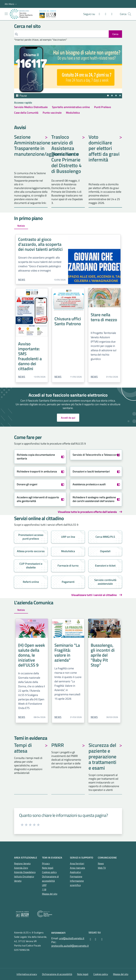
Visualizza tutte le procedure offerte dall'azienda (87, 512)
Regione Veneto (22, 863)
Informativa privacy (27, 974)
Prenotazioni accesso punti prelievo (31, 537)
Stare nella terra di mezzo (104, 317)
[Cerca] (61, 34)
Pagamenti (68, 582)
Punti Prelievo (103, 107)
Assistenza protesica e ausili (89, 484)
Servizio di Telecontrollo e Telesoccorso (96, 455)
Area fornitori (77, 863)
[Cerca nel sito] (129, 14)
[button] (11, 4)
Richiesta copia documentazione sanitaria (36, 457)
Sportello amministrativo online (71, 107)
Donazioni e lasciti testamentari (91, 471)
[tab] (108, 96)
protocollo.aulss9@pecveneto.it (70, 946)
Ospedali (105, 551)
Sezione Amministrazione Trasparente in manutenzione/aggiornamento (31, 146)
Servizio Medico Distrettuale (31, 107)
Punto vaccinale (52, 113)
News (22, 280)
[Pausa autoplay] (21, 96)
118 (44, 889)
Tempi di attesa (23, 748)
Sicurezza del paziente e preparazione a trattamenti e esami (102, 757)
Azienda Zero (21, 868)
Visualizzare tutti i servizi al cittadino (94, 595)
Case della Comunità (26, 113)
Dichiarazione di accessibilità (57, 974)
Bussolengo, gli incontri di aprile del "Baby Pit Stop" (103, 655)
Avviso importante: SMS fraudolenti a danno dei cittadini (30, 356)
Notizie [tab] (21, 226)
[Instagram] (104, 14)
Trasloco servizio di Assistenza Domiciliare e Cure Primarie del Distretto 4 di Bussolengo (66, 154)
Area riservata (77, 868)
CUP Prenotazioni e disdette (31, 566)
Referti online (31, 582)
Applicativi (75, 872)
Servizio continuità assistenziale (105, 582)
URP (44, 885)
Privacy (46, 863)
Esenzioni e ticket (105, 566)
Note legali (48, 868)
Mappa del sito (50, 894)
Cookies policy (49, 872)
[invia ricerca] (115, 34)
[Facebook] (98, 14)
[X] (111, 14)
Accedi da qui (68, 418)
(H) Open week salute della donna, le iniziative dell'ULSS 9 (32, 655)
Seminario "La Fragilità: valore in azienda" (67, 653)
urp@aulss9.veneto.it (72, 938)
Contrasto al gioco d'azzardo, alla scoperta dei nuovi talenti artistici (40, 244)
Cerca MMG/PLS (105, 537)
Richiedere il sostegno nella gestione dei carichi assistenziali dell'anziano (94, 499)
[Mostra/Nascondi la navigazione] (6, 14)
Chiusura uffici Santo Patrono (68, 321)
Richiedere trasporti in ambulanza (37, 471)
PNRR (58, 745)
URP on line (68, 537)
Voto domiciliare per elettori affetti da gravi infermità (104, 149)
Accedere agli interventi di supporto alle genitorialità (38, 499)
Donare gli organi (27, 484)
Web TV (102, 868)
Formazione (76, 876)
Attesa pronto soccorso (31, 551)
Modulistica (73, 113)
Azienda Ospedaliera (25, 872)
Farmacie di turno (68, 566)
